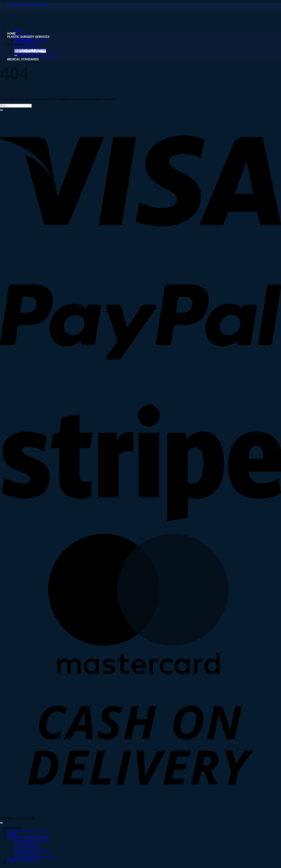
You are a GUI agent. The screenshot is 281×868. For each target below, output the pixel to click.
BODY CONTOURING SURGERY (36, 56)
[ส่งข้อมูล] (1, 110)
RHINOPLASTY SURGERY (32, 50)
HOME (11, 34)
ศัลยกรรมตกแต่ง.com (31, 13)
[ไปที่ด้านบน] (1, 823)
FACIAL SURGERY (27, 43)
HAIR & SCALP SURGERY (32, 40)
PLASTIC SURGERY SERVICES (28, 37)
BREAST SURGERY (28, 53)
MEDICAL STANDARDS (23, 59)
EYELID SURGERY (27, 46)
